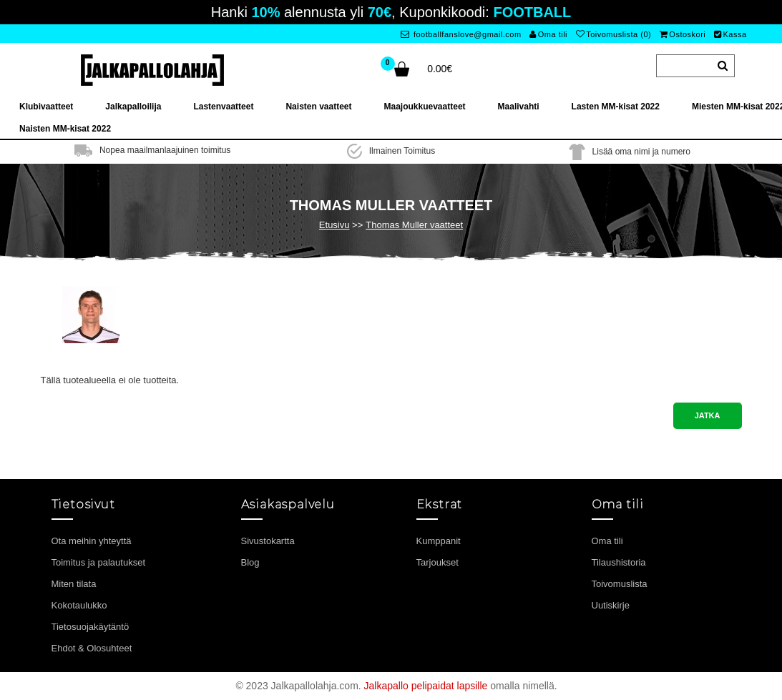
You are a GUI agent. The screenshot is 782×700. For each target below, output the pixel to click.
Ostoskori (683, 34)
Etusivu (334, 225)
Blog (250, 562)
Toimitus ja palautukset (99, 562)
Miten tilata (74, 584)
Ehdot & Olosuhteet (92, 648)
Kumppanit (439, 541)
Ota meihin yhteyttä (92, 541)
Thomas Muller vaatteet (414, 225)
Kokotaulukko (79, 605)
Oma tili (548, 34)
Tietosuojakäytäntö (91, 627)
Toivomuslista (620, 584)
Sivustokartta (268, 541)
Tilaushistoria (619, 562)
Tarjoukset (438, 562)
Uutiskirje (611, 605)
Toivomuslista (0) (614, 34)
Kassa (730, 34)
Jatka (708, 415)
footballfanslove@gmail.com (461, 34)
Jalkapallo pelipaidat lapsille (426, 686)
